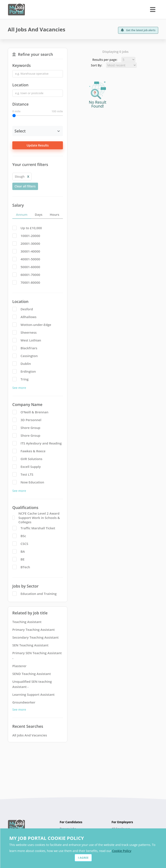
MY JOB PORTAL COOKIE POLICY (47, 838)
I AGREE (83, 858)
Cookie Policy (122, 851)
